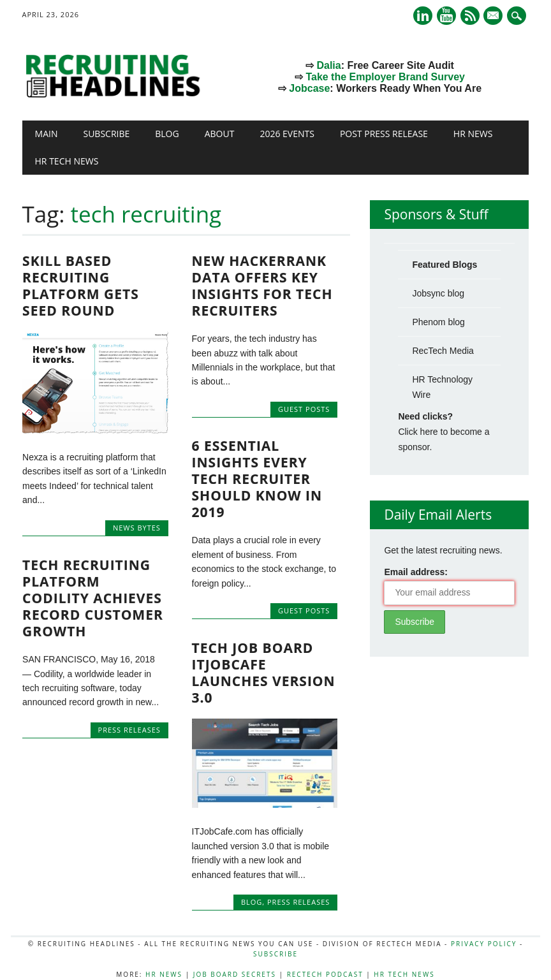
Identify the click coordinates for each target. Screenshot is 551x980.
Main (47, 134)
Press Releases (129, 729)
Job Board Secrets (235, 974)
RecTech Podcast (325, 974)
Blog (167, 134)
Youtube (446, 16)
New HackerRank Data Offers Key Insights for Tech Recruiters (262, 286)
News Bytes (137, 528)
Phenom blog (438, 322)
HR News (473, 134)
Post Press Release (384, 134)
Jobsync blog (438, 293)
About (220, 134)
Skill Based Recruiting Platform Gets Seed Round (81, 286)
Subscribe (106, 134)
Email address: (416, 572)
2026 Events (287, 134)
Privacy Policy (484, 944)
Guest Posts (304, 409)
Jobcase (309, 88)
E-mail (495, 17)
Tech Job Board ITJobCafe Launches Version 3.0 (264, 673)
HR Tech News (67, 161)
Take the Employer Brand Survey (385, 77)
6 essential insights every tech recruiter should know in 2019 (257, 479)
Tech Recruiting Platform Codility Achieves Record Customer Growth (93, 597)
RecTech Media (443, 351)
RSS (470, 16)
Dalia (328, 65)
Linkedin (423, 16)
